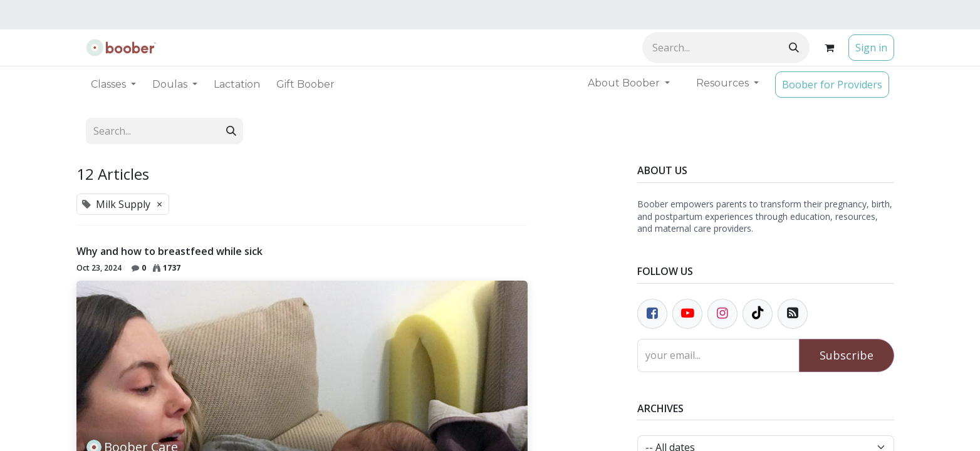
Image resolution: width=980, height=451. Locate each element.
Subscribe (847, 355)
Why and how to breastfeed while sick (169, 251)
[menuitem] (237, 85)
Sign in (871, 48)
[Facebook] (652, 314)
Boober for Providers (832, 85)
